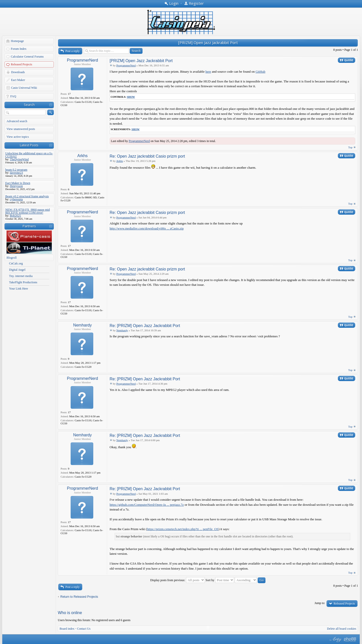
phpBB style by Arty (335, 639)
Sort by (220, 580)
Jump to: (320, 603)
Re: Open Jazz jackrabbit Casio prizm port (147, 156)
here (208, 72)
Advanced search (17, 121)
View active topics (18, 137)
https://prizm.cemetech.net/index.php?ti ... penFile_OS (183, 529)
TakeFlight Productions (23, 282)
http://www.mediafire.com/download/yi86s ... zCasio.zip (147, 228)
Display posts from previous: (178, 580)
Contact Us (84, 629)
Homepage (17, 41)
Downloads (18, 72)
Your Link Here (18, 289)
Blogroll (12, 258)
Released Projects (21, 64)
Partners (29, 226)
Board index (67, 629)
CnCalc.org (16, 263)
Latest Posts (29, 145)
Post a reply (73, 51)
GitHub (260, 72)
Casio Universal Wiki (24, 88)
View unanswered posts (21, 129)
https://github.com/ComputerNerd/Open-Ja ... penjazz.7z (147, 505)
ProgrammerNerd (82, 60)
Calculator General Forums (27, 57)
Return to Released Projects (79, 597)
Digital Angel (17, 270)
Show (131, 97)
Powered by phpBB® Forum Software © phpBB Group (350, 639)
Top (350, 147)
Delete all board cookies (342, 629)
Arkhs (83, 156)
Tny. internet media (21, 276)
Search (29, 105)
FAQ (13, 96)
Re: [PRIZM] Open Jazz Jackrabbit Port (145, 326)
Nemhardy (82, 325)
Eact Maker (18, 80)
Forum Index (19, 49)
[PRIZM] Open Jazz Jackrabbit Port (208, 42)
